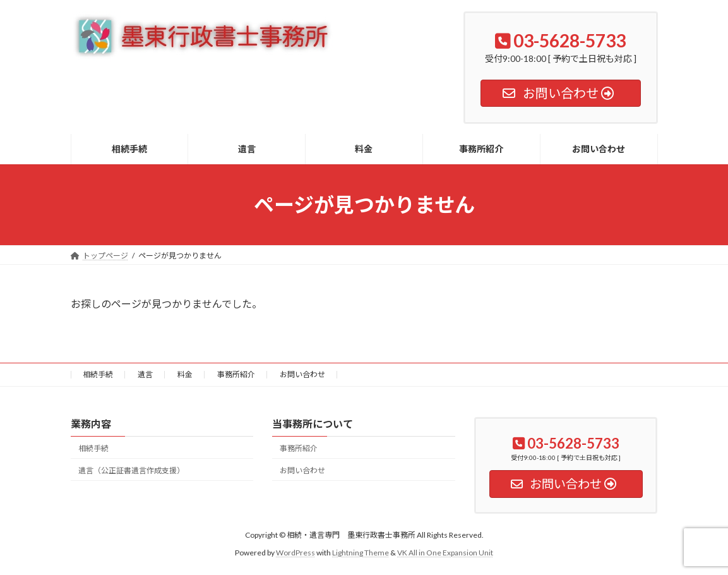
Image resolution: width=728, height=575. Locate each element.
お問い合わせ (302, 374)
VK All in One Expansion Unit (445, 553)
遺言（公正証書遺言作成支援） (131, 470)
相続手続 (98, 374)
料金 (185, 374)
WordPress (295, 553)
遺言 (145, 374)
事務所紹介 (236, 374)
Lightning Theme (361, 553)
